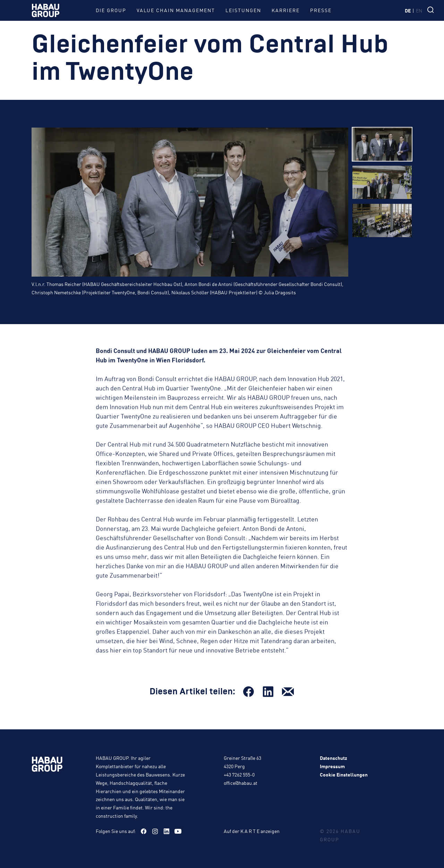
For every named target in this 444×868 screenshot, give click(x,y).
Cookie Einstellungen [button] (344, 774)
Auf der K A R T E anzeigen (252, 831)
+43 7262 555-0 (239, 774)
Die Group (111, 10)
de (408, 10)
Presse (321, 10)
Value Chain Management (176, 10)
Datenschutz (334, 758)
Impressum (332, 766)
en (419, 10)
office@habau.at (241, 783)
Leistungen (243, 10)
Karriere (286, 10)
